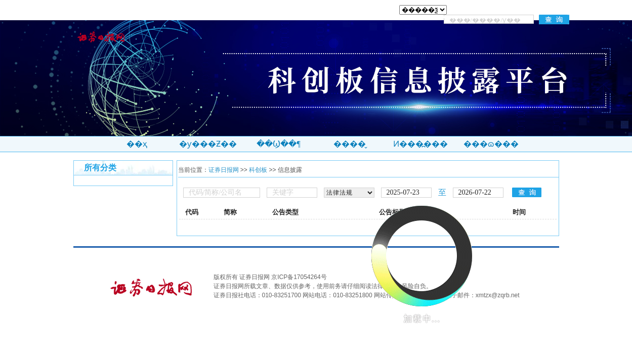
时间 (519, 212)
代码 (192, 212)
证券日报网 (224, 170)
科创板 (258, 170)
